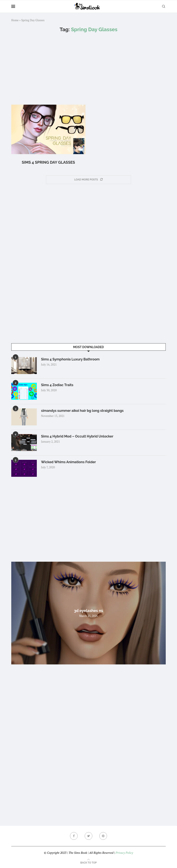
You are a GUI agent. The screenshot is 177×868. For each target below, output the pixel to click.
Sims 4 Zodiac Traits (57, 385)
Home (15, 20)
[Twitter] (88, 836)
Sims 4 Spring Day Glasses (48, 162)
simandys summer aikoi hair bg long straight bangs (82, 411)
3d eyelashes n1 (88, 611)
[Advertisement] (88, 69)
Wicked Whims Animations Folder (69, 462)
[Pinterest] (103, 836)
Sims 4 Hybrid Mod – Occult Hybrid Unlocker (77, 436)
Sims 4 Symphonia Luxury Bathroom (70, 359)
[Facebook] (74, 836)
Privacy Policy (124, 853)
